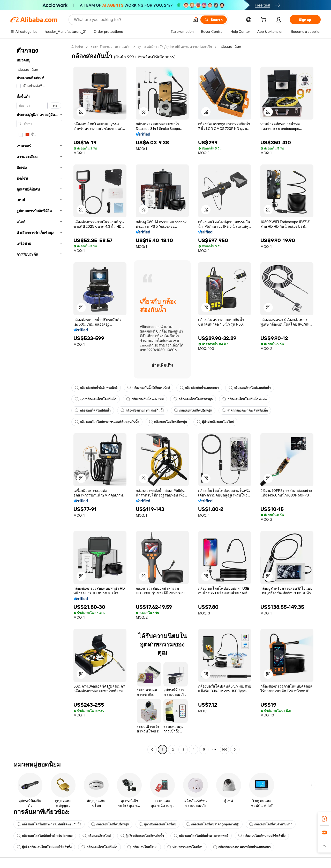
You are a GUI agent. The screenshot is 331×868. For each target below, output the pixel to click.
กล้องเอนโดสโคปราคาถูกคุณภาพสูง (213, 824)
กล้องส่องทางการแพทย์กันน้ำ (142, 411)
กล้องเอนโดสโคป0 (142, 847)
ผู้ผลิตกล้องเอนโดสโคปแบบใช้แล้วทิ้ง (44, 847)
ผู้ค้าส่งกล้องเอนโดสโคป (215, 422)
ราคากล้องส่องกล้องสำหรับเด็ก (245, 411)
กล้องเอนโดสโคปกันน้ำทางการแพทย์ (201, 836)
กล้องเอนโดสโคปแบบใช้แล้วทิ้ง (262, 836)
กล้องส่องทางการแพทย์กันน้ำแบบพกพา (242, 847)
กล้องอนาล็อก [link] (230, 47)
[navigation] (39, 399)
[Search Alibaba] (131, 20)
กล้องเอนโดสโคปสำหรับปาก (271, 824)
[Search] (214, 20)
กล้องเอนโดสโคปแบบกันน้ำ (250, 388)
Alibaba (77, 47)
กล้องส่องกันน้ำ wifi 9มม (145, 399)
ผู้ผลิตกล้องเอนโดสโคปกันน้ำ (142, 836)
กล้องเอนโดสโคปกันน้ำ (93, 411)
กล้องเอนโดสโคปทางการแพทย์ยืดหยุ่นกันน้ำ (107, 422)
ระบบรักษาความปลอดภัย (111, 47)
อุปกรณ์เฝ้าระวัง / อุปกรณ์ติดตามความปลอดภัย (175, 47)
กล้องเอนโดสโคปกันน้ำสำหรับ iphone (45, 836)
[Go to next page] (235, 749)
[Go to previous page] (152, 749)
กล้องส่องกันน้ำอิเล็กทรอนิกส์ (96, 388)
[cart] (265, 20)
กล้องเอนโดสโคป (97, 836)
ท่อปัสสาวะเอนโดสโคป (185, 847)
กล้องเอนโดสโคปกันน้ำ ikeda (245, 399)
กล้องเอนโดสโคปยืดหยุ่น (193, 411)
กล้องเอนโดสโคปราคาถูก (193, 399)
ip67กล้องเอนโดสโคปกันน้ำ (96, 399)
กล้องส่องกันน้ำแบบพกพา (199, 388)
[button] (195, 20)
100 (225, 749)
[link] (324, 819)
